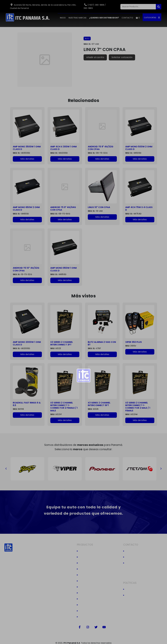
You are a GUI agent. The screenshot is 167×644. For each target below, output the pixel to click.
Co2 (83, 617)
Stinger (85, 563)
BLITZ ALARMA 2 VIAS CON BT (102, 343)
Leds (83, 587)
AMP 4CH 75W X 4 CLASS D (139, 209)
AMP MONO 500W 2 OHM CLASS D (139, 148)
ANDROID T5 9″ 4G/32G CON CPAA (101, 148)
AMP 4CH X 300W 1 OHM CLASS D (63, 148)
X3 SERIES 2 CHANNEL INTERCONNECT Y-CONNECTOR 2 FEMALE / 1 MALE (64, 407)
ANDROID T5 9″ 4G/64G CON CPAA (63, 209)
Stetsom (85, 557)
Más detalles (27, 159)
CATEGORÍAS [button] (152, 18)
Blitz (83, 551)
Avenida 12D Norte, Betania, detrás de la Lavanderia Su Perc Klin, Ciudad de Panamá (43, 6)
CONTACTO (127, 18)
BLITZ (87, 39)
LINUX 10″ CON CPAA (99, 207)
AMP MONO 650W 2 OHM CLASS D (26, 209)
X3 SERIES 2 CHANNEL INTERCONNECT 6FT (99, 404)
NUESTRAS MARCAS (78, 18)
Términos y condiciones (141, 595)
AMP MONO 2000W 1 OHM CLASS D (27, 343)
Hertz (83, 575)
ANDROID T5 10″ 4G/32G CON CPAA (26, 269)
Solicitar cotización (122, 57)
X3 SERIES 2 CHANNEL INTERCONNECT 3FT (62, 343)
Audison (85, 581)
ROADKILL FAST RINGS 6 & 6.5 (27, 404)
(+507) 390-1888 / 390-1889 (95, 6)
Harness (85, 605)
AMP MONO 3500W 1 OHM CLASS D (27, 148)
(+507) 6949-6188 (138, 557)
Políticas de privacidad (141, 589)
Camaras (86, 611)
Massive (85, 593)
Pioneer (85, 569)
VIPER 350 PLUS (134, 342)
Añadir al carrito (95, 57)
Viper (83, 599)
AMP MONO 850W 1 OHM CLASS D (63, 269)
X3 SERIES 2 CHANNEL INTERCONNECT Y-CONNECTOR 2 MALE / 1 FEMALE (138, 407)
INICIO (63, 18)
